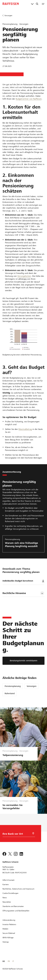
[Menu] (43, 4)
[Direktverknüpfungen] (32, 4)
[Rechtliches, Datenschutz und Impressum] (18, 889)
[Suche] (37, 4)
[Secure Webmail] (9, 933)
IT (13, 961)
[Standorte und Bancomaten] (13, 906)
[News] (5, 898)
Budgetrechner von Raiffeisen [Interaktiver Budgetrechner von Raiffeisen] (29, 99)
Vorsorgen (32, 686)
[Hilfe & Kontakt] (8, 880)
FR (9, 961)
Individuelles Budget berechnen (23, 581)
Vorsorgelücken (24, 276)
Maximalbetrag (25, 429)
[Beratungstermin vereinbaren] (23, 661)
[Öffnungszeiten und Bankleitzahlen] (16, 911)
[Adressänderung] (9, 920)
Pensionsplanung (13, 686)
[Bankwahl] (16, 834)
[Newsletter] (7, 902)
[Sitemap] (6, 942)
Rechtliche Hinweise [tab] (14, 593)
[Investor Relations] (9, 924)
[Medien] (5, 929)
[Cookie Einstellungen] (10, 893)
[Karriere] (6, 884)
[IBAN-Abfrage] (8, 938)
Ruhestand (10, 693)
